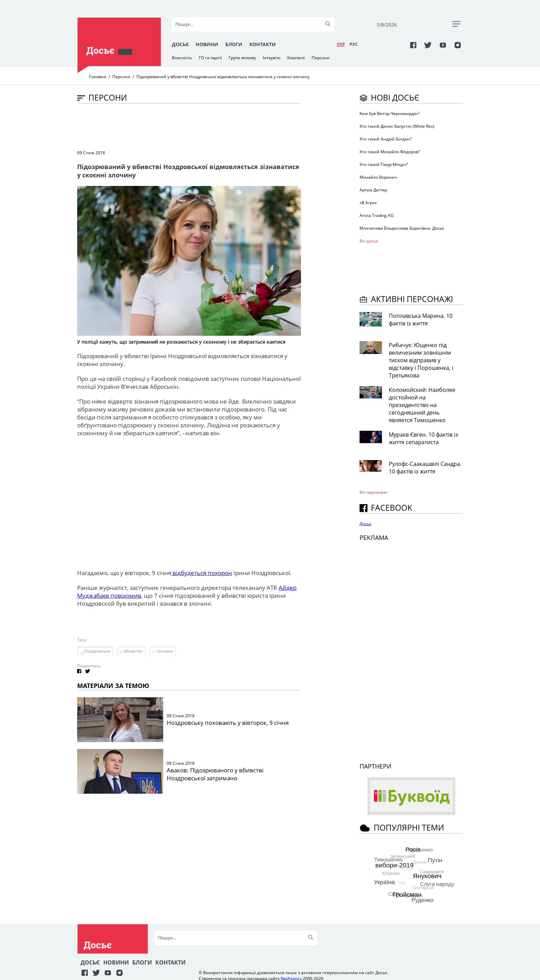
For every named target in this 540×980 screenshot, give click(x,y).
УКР (341, 44)
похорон (165, 651)
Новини (207, 44)
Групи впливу (242, 58)
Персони (321, 58)
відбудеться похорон (202, 573)
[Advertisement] (202, 126)
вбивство (133, 651)
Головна (98, 77)
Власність (182, 58)
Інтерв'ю (272, 58)
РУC (354, 44)
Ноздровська (97, 651)
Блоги (234, 44)
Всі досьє (369, 241)
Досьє (180, 44)
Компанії (296, 58)
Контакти (263, 44)
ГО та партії (210, 58)
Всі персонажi (373, 492)
